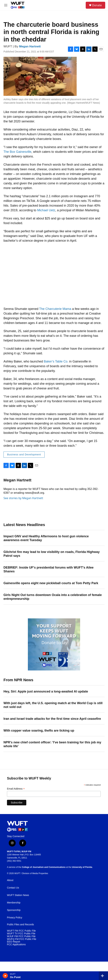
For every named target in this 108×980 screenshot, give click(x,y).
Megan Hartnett (30, 46)
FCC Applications (16, 944)
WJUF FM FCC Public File (21, 936)
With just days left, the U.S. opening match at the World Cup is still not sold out (53, 705)
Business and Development (24, 454)
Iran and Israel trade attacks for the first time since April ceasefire (52, 719)
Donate (97, 5)
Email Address (16, 789)
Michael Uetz (46, 210)
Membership (14, 903)
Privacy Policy (15, 918)
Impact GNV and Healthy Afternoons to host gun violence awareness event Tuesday (46, 538)
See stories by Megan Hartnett (23, 498)
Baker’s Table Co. (56, 361)
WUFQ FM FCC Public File (22, 939)
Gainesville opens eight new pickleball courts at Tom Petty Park (51, 583)
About (10, 880)
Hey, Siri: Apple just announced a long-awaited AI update (46, 691)
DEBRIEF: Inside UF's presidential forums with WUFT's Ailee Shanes (49, 569)
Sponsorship (14, 910)
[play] (5, 976)
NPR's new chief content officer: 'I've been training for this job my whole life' (52, 744)
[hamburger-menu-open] (6, 5)
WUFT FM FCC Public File (21, 931)
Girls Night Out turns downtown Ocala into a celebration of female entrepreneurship (53, 597)
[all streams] (103, 976)
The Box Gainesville (17, 152)
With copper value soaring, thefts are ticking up (39, 731)
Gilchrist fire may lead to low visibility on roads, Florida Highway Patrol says (52, 554)
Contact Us (13, 888)
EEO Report (13, 942)
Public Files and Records (20, 925)
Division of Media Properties (35, 873)
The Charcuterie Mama (55, 309)
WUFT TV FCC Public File (21, 934)
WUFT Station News (18, 895)
